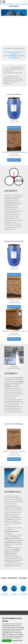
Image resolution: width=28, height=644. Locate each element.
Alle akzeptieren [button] (7, 641)
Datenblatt (14, 128)
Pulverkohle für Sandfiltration (13, 52)
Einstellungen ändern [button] (17, 641)
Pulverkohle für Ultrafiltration (17, 57)
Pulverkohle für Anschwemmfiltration (11, 55)
